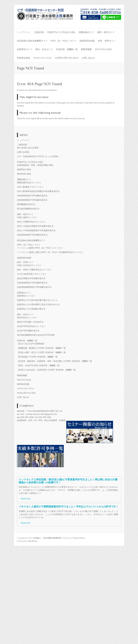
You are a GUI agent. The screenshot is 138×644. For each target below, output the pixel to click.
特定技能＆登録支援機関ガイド (32, 41)
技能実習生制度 (87, 41)
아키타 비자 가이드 (43, 58)
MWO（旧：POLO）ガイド (64, 41)
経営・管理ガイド (107, 41)
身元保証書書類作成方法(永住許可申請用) (36, 335)
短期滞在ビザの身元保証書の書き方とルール (37, 300)
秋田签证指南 (24, 58)
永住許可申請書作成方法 (28, 331)
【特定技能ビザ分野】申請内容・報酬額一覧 (37, 357)
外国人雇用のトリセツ (27, 217)
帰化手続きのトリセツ (27, 318)
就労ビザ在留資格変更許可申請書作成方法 (36, 230)
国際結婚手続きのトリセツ (29, 183)
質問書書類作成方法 (26, 204)
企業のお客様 (23, 152)
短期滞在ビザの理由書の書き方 (31, 309)
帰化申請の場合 (24, 174)
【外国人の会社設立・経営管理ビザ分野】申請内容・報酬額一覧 (46, 370)
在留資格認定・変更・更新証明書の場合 (35, 165)
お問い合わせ (88, 58)
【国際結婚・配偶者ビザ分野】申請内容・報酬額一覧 (41, 348)
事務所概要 (86, 49)
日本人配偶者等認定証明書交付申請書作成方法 (38, 191)
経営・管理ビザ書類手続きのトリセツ (34, 270)
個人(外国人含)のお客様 (28, 148)
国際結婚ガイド (86, 32)
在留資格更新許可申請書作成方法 (32, 200)
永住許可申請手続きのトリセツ (31, 326)
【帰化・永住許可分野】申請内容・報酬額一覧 (38, 365)
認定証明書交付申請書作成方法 (31, 278)
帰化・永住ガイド (44, 49)
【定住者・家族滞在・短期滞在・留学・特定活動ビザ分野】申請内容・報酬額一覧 (54, 361)
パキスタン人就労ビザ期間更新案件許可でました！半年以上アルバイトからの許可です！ (69, 507)
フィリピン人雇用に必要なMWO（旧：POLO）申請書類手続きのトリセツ (50, 252)
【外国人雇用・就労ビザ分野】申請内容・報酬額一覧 (41, 352)
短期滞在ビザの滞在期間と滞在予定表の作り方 (38, 304)
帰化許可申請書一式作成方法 (30, 322)
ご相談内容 (39, 32)
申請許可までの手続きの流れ (61, 32)
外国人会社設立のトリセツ (29, 265)
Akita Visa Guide (103, 49)
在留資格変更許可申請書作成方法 (32, 196)
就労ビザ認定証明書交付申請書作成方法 (35, 226)
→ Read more (25, 499)
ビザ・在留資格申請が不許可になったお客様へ (38, 156)
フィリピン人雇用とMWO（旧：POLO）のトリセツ (40, 248)
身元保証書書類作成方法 (28, 209)
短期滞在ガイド (25, 49)
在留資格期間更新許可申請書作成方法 (34, 287)
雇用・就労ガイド (106, 32)
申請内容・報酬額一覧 (67, 49)
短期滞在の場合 (24, 169)
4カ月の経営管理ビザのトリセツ (32, 274)
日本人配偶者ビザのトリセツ (30, 187)
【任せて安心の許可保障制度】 (31, 344)
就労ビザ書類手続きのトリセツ (31, 222)
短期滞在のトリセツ (26, 296)
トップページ (24, 32)
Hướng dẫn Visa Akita (67, 58)
